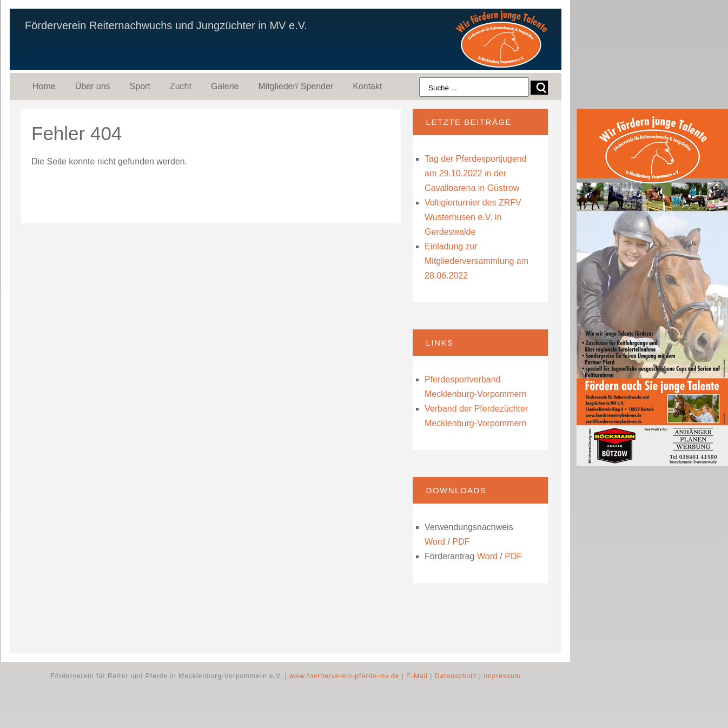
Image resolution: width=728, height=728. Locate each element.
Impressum (502, 676)
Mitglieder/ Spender (296, 86)
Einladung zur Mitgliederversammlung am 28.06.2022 (476, 261)
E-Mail (417, 676)
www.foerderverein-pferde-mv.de (344, 676)
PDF (461, 542)
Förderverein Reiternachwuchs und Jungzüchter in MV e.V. (166, 25)
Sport (140, 86)
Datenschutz (456, 676)
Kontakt (367, 86)
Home (44, 86)
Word (435, 542)
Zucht (181, 86)
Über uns (93, 86)
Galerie (225, 86)
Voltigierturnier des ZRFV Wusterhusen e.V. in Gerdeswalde (473, 217)
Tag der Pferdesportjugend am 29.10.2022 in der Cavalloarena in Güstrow (476, 173)
